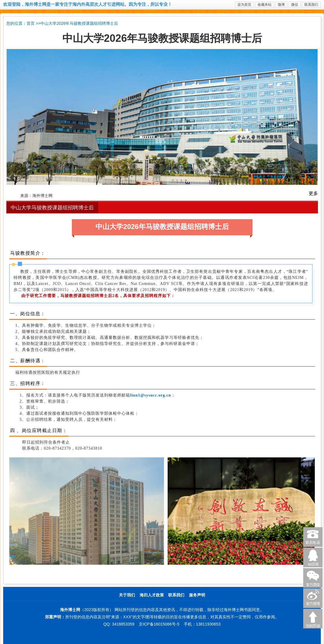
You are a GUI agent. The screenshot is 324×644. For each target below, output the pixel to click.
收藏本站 (265, 5)
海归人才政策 (152, 595)
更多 (313, 193)
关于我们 (127, 595)
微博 (281, 5)
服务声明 (197, 595)
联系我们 (311, 5)
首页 (31, 24)
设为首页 (244, 5)
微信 (295, 5)
